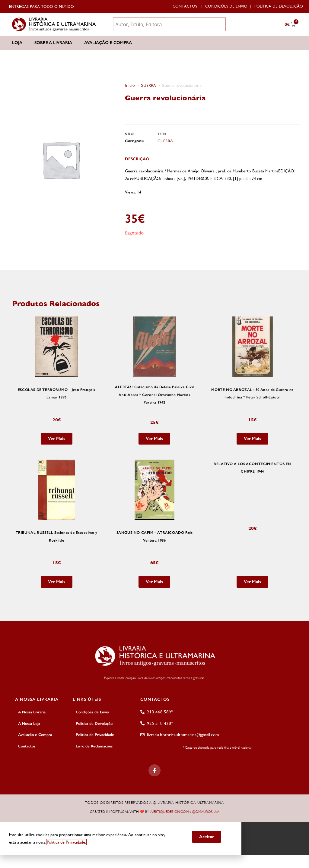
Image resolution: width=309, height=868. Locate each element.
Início (130, 85)
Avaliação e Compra (108, 43)
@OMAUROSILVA (206, 811)
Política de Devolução (279, 6)
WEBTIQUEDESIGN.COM (169, 811)
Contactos (185, 6)
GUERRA (148, 85)
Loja (17, 43)
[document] (154, 838)
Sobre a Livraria (53, 43)
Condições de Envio (226, 6)
